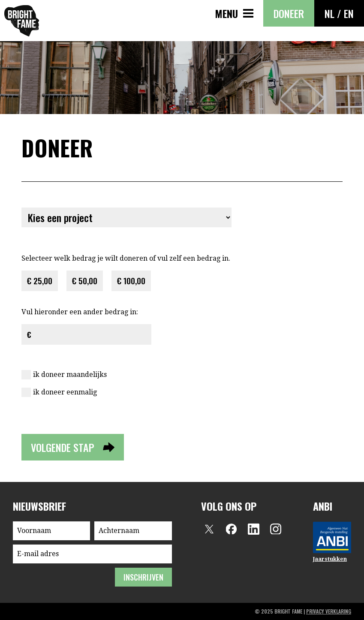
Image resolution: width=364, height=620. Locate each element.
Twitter (209, 529)
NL (329, 13)
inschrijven (143, 577)
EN (349, 13)
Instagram (276, 529)
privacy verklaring (329, 611)
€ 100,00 (131, 281)
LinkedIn (253, 529)
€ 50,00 (85, 281)
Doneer (289, 13)
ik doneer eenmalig (65, 392)
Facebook (231, 529)
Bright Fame (22, 21)
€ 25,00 (40, 281)
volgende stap (63, 447)
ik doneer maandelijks (70, 375)
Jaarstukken (330, 559)
